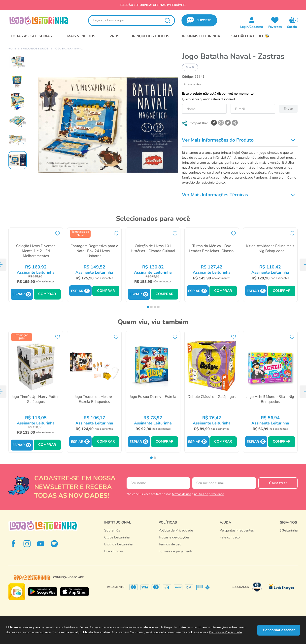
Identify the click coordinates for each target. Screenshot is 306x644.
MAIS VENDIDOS (81, 36)
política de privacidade (209, 494)
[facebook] (214, 123)
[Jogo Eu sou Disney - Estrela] (153, 392)
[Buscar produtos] (167, 20)
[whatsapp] (221, 123)
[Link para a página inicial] (12, 49)
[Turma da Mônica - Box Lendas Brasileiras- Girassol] (212, 265)
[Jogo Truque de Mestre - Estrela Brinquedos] (94, 392)
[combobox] (132, 20)
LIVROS (113, 36)
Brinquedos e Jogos (34, 49)
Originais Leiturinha (200, 36)
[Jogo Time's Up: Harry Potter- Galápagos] (36, 392)
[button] (199, 20)
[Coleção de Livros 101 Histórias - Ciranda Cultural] (153, 265)
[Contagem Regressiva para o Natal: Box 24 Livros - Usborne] (94, 265)
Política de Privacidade (225, 632)
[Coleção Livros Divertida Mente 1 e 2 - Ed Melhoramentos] (36, 265)
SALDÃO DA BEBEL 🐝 (250, 36)
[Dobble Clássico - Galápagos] (212, 392)
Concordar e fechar (279, 630)
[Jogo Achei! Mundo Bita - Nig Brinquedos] (270, 392)
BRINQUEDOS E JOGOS (150, 36)
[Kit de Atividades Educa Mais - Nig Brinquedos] (270, 265)
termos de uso (182, 494)
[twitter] (228, 123)
